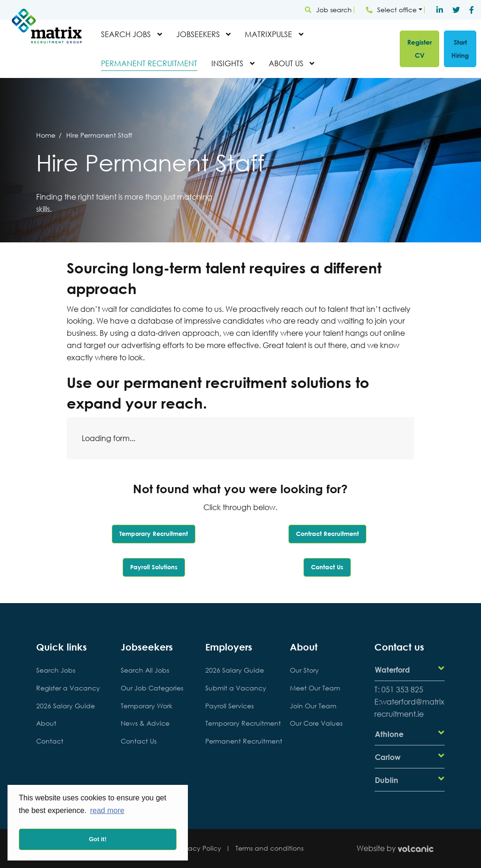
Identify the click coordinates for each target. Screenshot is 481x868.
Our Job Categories (152, 688)
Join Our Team (313, 706)
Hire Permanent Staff (99, 135)
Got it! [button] (98, 839)
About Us (286, 63)
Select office (391, 10)
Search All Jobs (145, 670)
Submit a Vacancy (236, 688)
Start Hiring (460, 49)
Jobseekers (198, 34)
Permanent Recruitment (149, 63)
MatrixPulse (268, 34)
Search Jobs (126, 34)
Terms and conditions (269, 848)
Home (46, 135)
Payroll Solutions (154, 567)
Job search (328, 10)
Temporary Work (147, 706)
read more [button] (107, 810)
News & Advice (145, 723)
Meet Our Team (315, 688)
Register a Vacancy (68, 688)
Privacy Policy (199, 848)
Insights (227, 63)
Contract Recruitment (327, 534)
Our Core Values (316, 723)
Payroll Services (229, 706)
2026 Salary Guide (66, 706)
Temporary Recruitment (154, 534)
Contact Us (327, 567)
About (46, 723)
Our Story (304, 670)
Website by (401, 848)
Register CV (419, 49)
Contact (50, 741)
